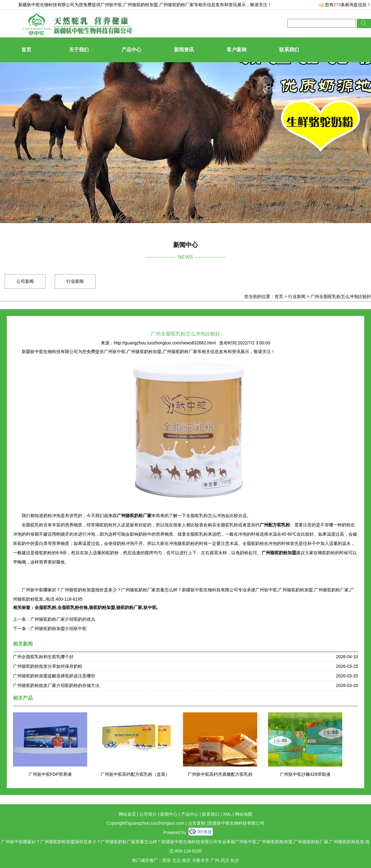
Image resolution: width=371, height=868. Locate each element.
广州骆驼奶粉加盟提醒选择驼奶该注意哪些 (54, 676)
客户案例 (237, 50)
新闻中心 (169, 814)
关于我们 (79, 50)
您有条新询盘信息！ (345, 5)
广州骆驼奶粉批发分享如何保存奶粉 (48, 666)
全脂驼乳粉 (45, 607)
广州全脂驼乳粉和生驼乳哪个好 (43, 657)
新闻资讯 (184, 50)
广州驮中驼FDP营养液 (50, 774)
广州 (215, 860)
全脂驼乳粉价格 (73, 607)
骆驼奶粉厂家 (129, 607)
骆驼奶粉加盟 (102, 607)
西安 (167, 860)
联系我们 (289, 50)
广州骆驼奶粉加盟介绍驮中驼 (58, 628)
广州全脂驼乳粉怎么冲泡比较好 (341, 296)
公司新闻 (25, 281)
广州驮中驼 (111, 5)
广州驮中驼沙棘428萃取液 (305, 774)
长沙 (235, 860)
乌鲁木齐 (201, 860)
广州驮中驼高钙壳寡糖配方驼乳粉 (220, 774)
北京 (177, 860)
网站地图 (244, 814)
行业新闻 (75, 281)
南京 (186, 860)
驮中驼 (150, 607)
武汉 (225, 860)
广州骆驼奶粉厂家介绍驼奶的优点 (63, 619)
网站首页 (127, 814)
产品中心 (131, 50)
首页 (26, 50)
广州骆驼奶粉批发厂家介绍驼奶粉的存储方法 (56, 685)
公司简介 (148, 814)
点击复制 (197, 823)
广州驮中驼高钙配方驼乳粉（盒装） (135, 774)
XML (227, 814)
